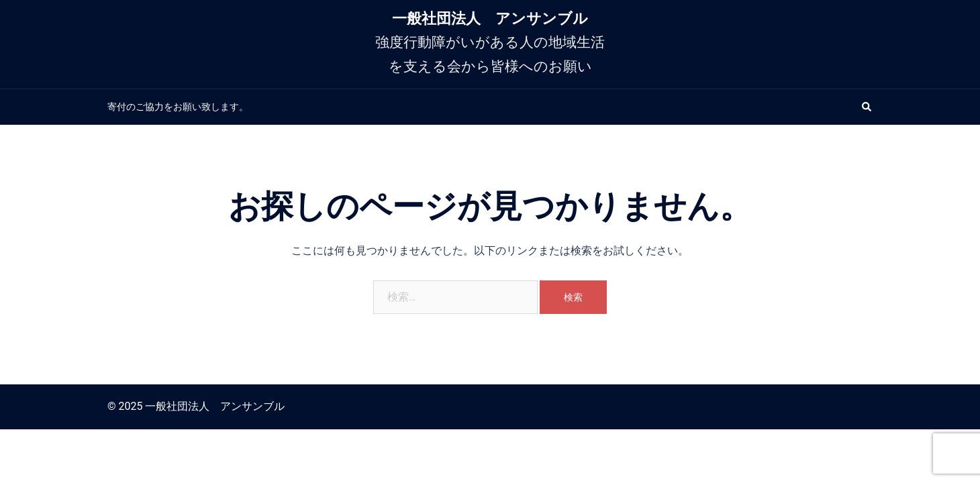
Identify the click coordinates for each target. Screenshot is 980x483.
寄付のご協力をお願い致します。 (178, 107)
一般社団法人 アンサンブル (490, 18)
